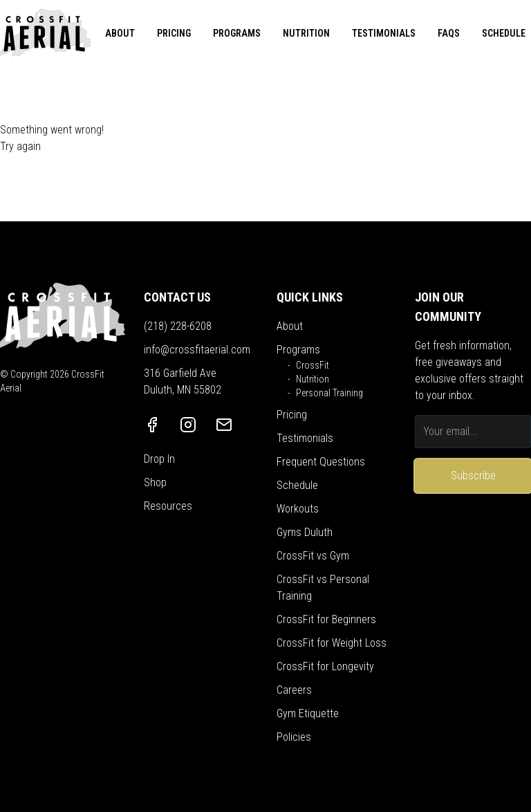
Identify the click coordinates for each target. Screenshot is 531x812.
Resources (168, 506)
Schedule (297, 485)
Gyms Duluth (305, 532)
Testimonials (305, 438)
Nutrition (313, 379)
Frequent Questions (321, 462)
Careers (294, 690)
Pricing (292, 415)
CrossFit (313, 365)
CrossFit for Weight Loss (332, 643)
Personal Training (329, 393)
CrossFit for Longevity (325, 666)
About (290, 326)
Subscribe (473, 476)
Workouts (298, 509)
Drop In (159, 459)
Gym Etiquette (308, 713)
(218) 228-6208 (178, 326)
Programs (298, 350)
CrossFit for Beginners (326, 619)
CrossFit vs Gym (313, 556)
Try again (20, 146)
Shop (155, 482)
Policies (294, 737)
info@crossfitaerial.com (197, 350)
